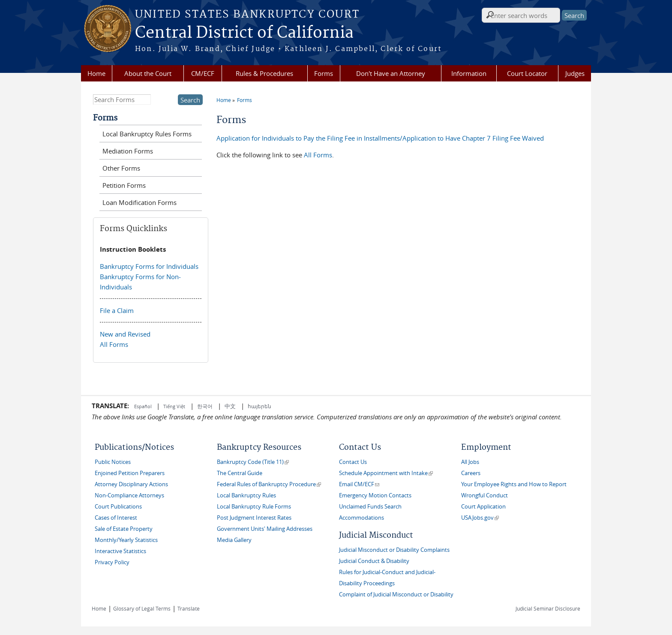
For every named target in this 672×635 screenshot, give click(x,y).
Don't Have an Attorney (391, 73)
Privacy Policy (112, 562)
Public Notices (113, 462)
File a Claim (117, 310)
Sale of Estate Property (124, 529)
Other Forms (121, 168)
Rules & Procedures (264, 73)
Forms (324, 73)
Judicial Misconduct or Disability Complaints (394, 550)
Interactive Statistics (120, 551)
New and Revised (125, 334)
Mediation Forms (128, 151)
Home (96, 73)
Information (469, 73)
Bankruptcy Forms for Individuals (149, 266)
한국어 (205, 406)
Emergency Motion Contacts (375, 495)
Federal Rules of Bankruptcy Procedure (269, 484)
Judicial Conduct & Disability (374, 561)
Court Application (483, 507)
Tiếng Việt (174, 406)
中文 (230, 406)
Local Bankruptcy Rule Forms (254, 507)
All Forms (318, 155)
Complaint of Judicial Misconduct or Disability (396, 594)
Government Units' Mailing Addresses (265, 529)
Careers (471, 473)
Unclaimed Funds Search (370, 507)
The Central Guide (240, 473)
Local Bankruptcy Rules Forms (147, 134)
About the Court (148, 73)
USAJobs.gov (480, 518)
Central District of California (244, 33)
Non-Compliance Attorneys (129, 495)
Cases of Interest (116, 518)
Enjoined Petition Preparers (130, 473)
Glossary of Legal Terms (142, 608)
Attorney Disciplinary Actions (131, 484)
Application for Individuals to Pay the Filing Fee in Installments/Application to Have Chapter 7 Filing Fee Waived (380, 138)
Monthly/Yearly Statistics (126, 540)
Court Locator (527, 73)
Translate (189, 608)
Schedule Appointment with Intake (386, 473)
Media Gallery (234, 540)
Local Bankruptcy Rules (246, 495)
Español (144, 406)
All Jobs (470, 462)
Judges (575, 73)
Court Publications (118, 507)
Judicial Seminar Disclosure (548, 608)
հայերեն (259, 406)
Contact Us (353, 462)
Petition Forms (124, 185)
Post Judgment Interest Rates (254, 518)
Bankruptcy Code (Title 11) (253, 462)
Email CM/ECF (359, 484)
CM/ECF (203, 73)
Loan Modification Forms (139, 202)
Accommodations (361, 518)
